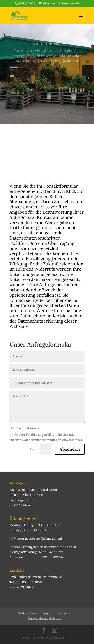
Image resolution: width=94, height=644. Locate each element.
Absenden (70, 449)
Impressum (63, 613)
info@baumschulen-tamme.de (41, 577)
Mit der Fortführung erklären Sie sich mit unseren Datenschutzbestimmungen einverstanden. (46, 437)
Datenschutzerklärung (45, 619)
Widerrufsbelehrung (33, 613)
